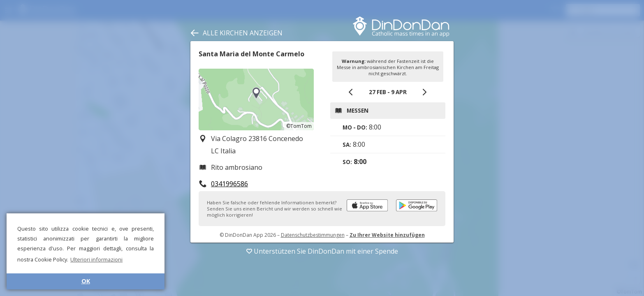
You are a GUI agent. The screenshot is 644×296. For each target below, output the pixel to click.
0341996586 (229, 184)
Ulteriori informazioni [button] (96, 259)
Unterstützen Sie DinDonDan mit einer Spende (322, 251)
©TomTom (299, 126)
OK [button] (86, 281)
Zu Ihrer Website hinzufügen (387, 235)
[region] (256, 99)
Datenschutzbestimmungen (313, 235)
